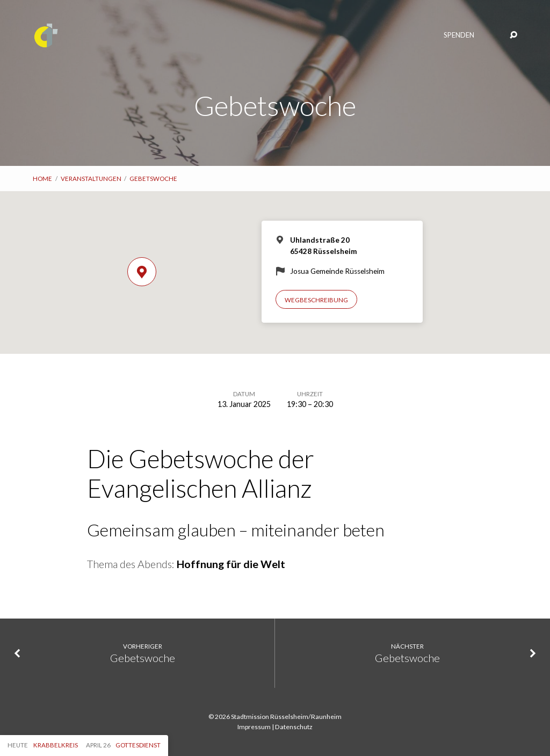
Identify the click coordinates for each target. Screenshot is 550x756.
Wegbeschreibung (316, 300)
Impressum (254, 727)
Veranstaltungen (91, 179)
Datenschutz (294, 727)
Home (42, 179)
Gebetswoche (153, 179)
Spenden (459, 35)
